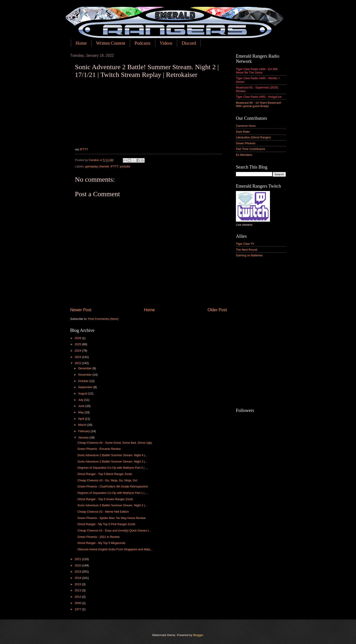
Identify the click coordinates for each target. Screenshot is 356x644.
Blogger (198, 635)
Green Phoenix (246, 143)
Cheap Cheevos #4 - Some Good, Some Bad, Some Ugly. (115, 443)
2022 (78, 363)
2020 (78, 565)
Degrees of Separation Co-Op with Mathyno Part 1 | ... (112, 493)
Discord (189, 43)
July (81, 400)
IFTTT (84, 149)
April (81, 419)
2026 (78, 338)
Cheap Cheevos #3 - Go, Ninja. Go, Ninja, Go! (107, 480)
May (81, 412)
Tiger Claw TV (245, 244)
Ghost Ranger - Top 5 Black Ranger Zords (105, 474)
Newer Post (81, 310)
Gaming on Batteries (249, 255)
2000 (78, 603)
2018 (78, 578)
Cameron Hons (246, 126)
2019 (78, 572)
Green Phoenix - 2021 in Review (98, 537)
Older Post (217, 310)
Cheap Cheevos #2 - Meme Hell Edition (103, 512)
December (85, 368)
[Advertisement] (261, 333)
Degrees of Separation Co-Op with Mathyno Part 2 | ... (112, 468)
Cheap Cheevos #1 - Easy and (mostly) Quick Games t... (114, 530)
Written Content (111, 43)
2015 (78, 584)
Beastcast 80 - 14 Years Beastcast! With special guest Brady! (259, 104)
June (82, 406)
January (84, 437)
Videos (166, 43)
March (83, 425)
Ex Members (244, 155)
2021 (78, 559)
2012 (78, 597)
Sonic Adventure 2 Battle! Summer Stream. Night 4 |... (112, 455)
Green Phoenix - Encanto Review (99, 449)
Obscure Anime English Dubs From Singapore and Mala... (115, 549)
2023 (78, 357)
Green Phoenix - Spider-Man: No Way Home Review (111, 518)
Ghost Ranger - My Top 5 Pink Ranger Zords (106, 524)
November (85, 375)
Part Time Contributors (251, 149)
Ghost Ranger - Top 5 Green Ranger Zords (105, 499)
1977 (78, 609)
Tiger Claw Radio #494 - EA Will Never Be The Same (257, 71)
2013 (78, 590)
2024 (78, 351)
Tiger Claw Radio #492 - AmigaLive (259, 97)
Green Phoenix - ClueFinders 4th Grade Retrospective (113, 486)
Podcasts (143, 43)
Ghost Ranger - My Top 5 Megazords (101, 543)
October (84, 381)
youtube (125, 166)
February (84, 431)
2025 (78, 344)
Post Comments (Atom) (103, 319)
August (83, 393)
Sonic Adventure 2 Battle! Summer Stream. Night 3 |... (112, 462)
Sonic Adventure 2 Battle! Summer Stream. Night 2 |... (112, 505)
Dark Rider (243, 132)
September (86, 387)
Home (81, 43)
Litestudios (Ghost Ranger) (253, 137)
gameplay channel (97, 166)
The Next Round (247, 250)
